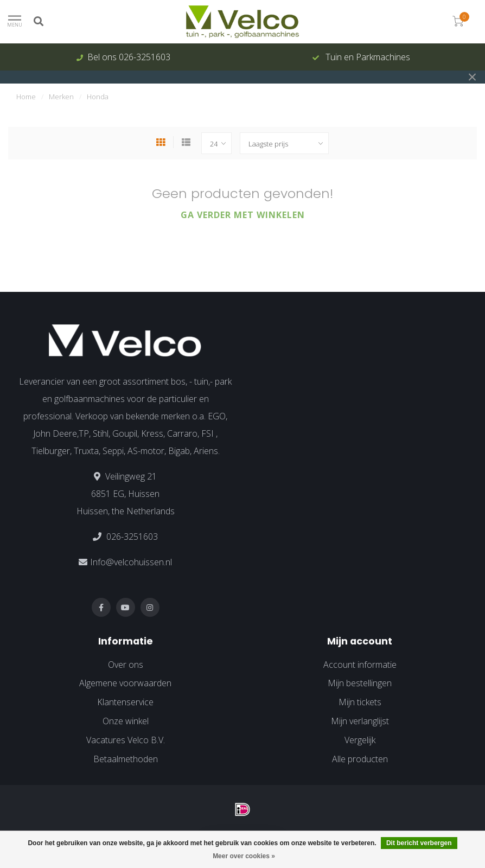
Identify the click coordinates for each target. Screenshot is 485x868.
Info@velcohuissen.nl (131, 562)
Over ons (126, 665)
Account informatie (360, 665)
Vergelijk (360, 740)
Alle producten (360, 759)
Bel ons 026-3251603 (129, 57)
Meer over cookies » (244, 856)
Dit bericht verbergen (419, 843)
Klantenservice (125, 702)
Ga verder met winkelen (243, 215)
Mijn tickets (360, 702)
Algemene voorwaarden (125, 683)
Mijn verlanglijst (360, 721)
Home (26, 97)
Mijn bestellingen (360, 683)
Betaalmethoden (126, 759)
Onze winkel (126, 721)
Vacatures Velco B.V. (126, 740)
